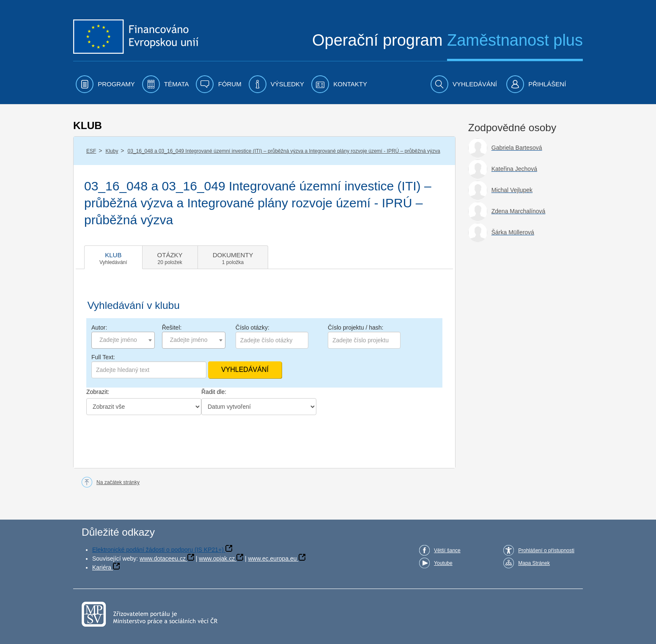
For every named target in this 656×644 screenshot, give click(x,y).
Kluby (112, 151)
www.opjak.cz (217, 559)
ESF (91, 151)
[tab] (113, 257)
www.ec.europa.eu (272, 559)
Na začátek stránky (118, 482)
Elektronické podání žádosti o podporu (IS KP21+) (158, 550)
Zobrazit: (98, 392)
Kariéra (102, 567)
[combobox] (123, 340)
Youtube (443, 563)
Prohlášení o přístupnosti (546, 550)
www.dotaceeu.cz (163, 559)
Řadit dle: (214, 392)
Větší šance (447, 550)
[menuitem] (105, 84)
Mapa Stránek (534, 563)
